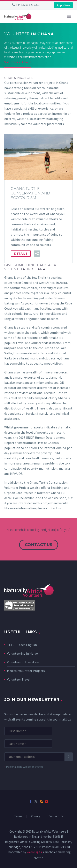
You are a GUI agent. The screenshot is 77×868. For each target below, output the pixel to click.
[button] (37, 254)
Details (21, 254)
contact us (39, 545)
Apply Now (63, 5)
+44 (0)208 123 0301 (28, 5)
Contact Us (56, 816)
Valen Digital (35, 852)
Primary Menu (69, 16)
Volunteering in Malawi (23, 653)
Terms (18, 816)
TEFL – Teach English (22, 645)
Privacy (35, 816)
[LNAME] (28, 744)
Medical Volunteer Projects (26, 671)
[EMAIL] (36, 757)
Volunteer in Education (23, 662)
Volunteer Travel (19, 679)
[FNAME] (28, 731)
